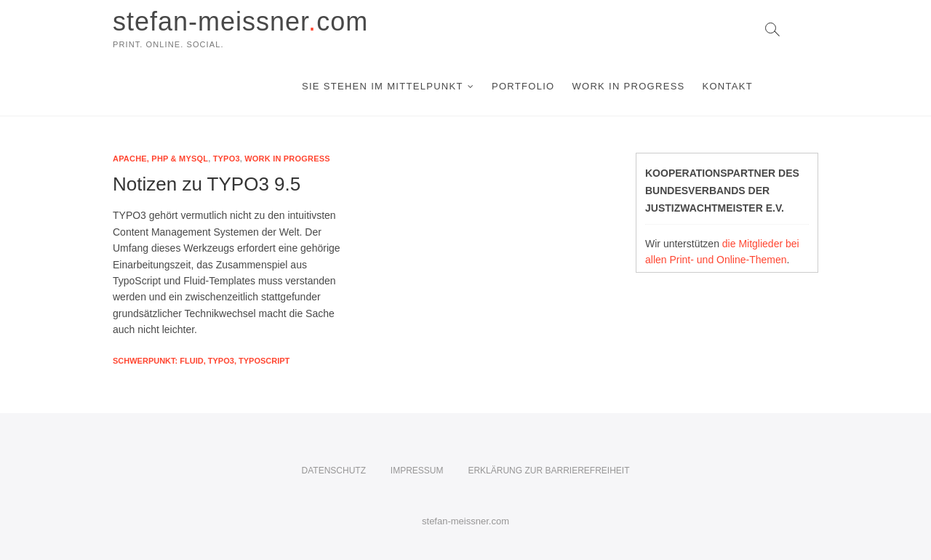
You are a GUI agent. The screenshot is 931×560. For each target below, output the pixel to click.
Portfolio (523, 86)
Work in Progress (628, 86)
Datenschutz (334, 471)
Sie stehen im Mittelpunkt (383, 86)
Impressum (417, 471)
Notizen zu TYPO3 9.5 (207, 184)
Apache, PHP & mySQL (160, 159)
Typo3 (227, 159)
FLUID (191, 361)
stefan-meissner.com (465, 521)
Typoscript (264, 361)
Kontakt (727, 86)
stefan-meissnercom (240, 21)
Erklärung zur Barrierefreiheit (548, 471)
